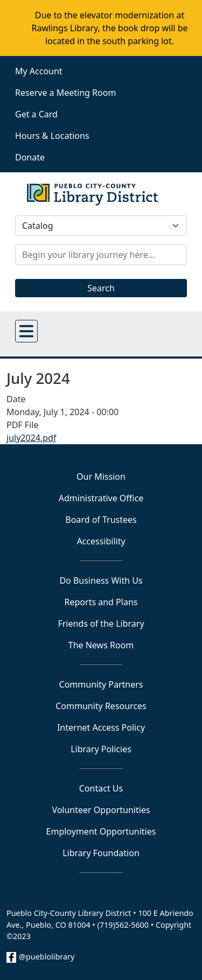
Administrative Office (101, 498)
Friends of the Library (101, 624)
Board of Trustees (101, 520)
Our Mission (101, 477)
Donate (30, 157)
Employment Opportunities (101, 831)
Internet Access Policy (101, 727)
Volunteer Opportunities (101, 810)
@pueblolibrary (47, 957)
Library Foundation (101, 853)
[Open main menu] (26, 331)
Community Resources (101, 706)
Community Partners (101, 684)
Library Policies (101, 749)
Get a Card (36, 114)
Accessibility (101, 541)
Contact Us (101, 788)
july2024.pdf (31, 438)
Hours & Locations (52, 136)
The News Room (101, 645)
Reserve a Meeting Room (65, 93)
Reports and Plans (101, 602)
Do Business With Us (101, 580)
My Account (39, 71)
